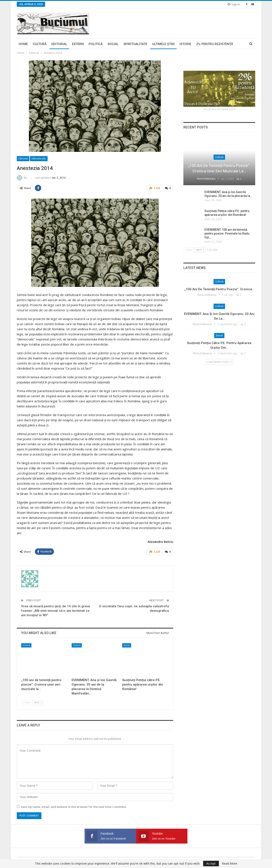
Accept (211, 863)
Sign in (234, 4)
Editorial (59, 44)
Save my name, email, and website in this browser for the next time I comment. (74, 807)
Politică (96, 44)
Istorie (185, 44)
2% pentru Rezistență (215, 44)
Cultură (40, 44)
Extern (78, 44)
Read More (229, 864)
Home (23, 44)
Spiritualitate (135, 44)
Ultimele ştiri (163, 44)
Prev (27, 702)
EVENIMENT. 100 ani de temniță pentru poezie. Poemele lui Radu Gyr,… (227, 233)
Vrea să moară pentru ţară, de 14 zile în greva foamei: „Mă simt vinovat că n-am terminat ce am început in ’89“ (55, 611)
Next (38, 702)
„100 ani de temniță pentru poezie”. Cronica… (219, 289)
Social (113, 44)
